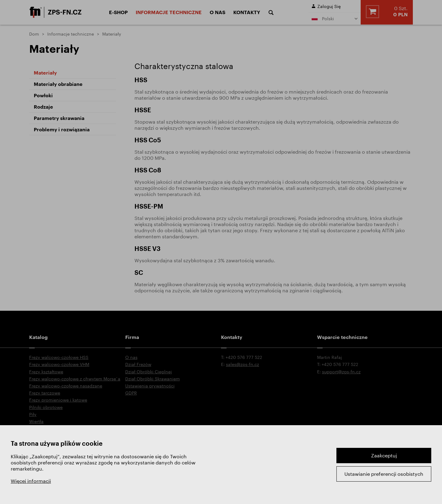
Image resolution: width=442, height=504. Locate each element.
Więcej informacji (31, 481)
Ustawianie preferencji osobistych (384, 474)
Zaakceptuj (384, 455)
